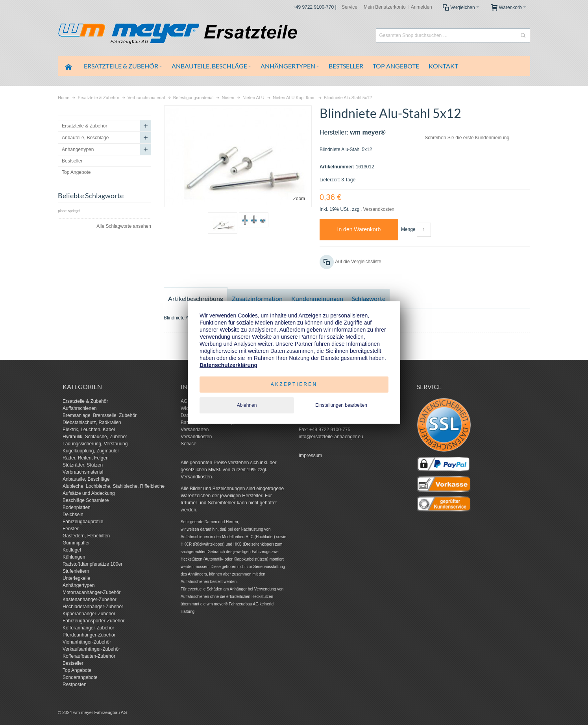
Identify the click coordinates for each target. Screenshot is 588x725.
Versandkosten (379, 209)
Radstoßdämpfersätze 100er (92, 564)
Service (349, 7)
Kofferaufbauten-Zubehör (89, 656)
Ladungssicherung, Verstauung (95, 444)
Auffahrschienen (80, 408)
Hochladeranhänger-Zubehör (93, 607)
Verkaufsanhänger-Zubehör (91, 649)
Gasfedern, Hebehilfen (86, 536)
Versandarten (195, 430)
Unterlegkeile (76, 578)
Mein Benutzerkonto (385, 7)
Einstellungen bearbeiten (341, 405)
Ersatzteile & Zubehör (85, 401)
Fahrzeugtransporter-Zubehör (93, 621)
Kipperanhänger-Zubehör (89, 614)
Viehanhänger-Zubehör (87, 642)
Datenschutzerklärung (228, 365)
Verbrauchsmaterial (83, 472)
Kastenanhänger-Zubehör (90, 600)
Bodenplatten (77, 507)
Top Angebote (77, 670)
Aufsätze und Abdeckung (89, 493)
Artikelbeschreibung (196, 298)
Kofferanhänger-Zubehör (88, 628)
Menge (408, 229)
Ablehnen (247, 405)
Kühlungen (74, 557)
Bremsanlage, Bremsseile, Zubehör (100, 415)
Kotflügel (72, 550)
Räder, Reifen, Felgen (86, 458)
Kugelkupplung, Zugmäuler (91, 451)
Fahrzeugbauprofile (83, 522)
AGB (186, 401)
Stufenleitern (76, 571)
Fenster (71, 529)
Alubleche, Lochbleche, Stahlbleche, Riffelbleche (114, 486)
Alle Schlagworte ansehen (124, 226)
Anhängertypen (79, 585)
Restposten (75, 684)
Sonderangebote (80, 677)
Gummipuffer (76, 543)
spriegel (74, 211)
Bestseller (73, 663)
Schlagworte (369, 298)
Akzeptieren (294, 384)
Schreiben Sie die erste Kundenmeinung (467, 138)
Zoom (299, 199)
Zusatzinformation (257, 298)
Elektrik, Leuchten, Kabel (89, 430)
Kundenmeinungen (317, 298)
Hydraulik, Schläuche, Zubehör (95, 437)
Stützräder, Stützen (83, 465)
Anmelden (422, 7)
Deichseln (73, 515)
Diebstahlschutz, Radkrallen (92, 422)
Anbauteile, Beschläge (86, 479)
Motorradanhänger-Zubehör (92, 592)
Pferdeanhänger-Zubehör (89, 635)
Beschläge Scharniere (86, 500)
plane (62, 211)
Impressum (310, 456)
